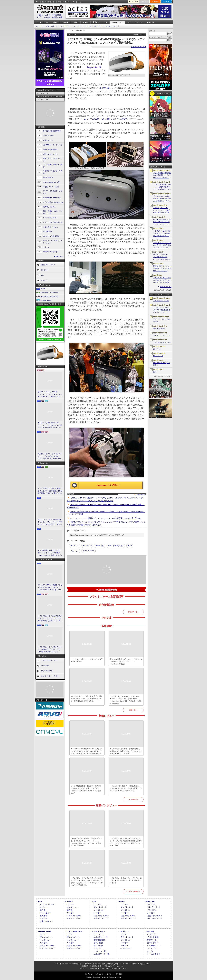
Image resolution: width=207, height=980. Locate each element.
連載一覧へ (59, 256)
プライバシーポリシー (49, 660)
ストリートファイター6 (162, 335)
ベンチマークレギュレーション (106, 26)
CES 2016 (88, 546)
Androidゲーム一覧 (101, 954)
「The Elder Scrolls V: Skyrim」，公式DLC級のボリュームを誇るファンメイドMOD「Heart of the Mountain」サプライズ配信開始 (162, 187)
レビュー (39, 26)
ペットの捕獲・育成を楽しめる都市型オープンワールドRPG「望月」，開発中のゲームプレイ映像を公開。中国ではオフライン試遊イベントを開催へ (162, 175)
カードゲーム (153, 943)
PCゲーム (44, 289)
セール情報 (98, 943)
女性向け (96, 22)
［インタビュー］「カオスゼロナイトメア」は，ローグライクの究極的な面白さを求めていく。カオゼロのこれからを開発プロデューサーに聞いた (50, 618)
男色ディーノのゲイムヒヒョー (53, 160)
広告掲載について (47, 671)
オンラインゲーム (47, 904)
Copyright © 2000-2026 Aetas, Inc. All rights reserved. (104, 977)
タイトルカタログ (74, 918)
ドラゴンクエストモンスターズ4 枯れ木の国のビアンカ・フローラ (162, 310)
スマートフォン (98, 931)
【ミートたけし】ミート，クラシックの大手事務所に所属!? (87, 660)
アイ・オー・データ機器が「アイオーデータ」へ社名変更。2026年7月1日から (105, 518)
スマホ (85, 22)
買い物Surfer (47, 232)
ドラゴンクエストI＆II (161, 301)
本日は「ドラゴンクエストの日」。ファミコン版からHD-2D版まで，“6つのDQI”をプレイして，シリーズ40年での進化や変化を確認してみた (50, 425)
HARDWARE (89, 551)
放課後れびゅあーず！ (51, 252)
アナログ (139, 22)
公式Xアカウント (48, 2)
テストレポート (51, 26)
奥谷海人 (117, 546)
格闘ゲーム (152, 940)
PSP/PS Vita (150, 901)
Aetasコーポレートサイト (50, 676)
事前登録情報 (99, 940)
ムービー (77, 26)
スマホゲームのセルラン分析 (53, 166)
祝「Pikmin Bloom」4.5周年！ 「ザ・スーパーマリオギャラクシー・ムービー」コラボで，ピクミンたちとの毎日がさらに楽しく (50, 394)
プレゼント (45, 270)
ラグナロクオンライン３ (162, 342)
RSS (37, 2)
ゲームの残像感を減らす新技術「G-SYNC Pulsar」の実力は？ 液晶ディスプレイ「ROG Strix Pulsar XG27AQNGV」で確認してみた (86, 790)
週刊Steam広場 (48, 177)
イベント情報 (153, 937)
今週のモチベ (48, 140)
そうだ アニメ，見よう (51, 187)
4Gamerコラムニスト (50, 218)
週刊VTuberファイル (50, 154)
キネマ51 (46, 247)
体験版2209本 (57, 17)
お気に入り (144, 1)
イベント (76, 546)
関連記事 (105, 88)
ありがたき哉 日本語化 (51, 236)
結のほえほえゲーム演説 (52, 198)
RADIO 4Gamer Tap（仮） (52, 182)
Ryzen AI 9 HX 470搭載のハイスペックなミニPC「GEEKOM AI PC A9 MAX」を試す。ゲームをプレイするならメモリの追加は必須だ (87, 751)
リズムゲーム (153, 948)
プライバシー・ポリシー (104, 974)
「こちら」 (116, 966)
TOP (39, 22)
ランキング (166, 1)
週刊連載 (43, 916)
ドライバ (87, 26)
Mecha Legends (158, 356)
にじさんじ (157, 349)
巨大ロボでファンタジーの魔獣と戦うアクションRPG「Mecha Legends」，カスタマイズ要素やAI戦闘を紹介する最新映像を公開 (162, 269)
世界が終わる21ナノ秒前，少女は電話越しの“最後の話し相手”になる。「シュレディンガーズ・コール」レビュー (126, 751)
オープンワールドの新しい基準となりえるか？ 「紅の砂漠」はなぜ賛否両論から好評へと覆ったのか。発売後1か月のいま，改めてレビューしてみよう (50, 491)
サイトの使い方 (64, 2)
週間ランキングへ (166, 287)
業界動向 (101, 546)
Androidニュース (100, 937)
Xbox (55, 22)
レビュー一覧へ (133, 800)
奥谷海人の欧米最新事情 (52, 131)
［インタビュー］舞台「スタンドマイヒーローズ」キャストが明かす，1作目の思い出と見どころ (126, 880)
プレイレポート (100, 907)
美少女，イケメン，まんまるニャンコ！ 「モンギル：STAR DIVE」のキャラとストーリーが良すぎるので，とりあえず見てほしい (50, 456)
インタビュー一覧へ (133, 892)
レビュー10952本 (44, 17)
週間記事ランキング (48, 265)
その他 (150, 951)
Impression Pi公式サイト (109, 485)
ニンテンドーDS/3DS (74, 931)
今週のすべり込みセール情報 (53, 172)
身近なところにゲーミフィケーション (53, 242)
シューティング (154, 946)
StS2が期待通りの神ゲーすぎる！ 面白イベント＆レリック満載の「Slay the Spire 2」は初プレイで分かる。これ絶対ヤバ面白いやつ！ (50, 553)
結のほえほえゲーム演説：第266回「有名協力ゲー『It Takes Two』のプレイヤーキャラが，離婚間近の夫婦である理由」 (86, 699)
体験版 (43, 910)
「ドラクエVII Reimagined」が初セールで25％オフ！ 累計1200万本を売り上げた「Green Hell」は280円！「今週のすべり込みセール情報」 (126, 700)
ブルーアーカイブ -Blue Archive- (162, 320)
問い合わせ (77, 2)
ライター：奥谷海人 (139, 47)
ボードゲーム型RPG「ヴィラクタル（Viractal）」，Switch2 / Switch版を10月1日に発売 (162, 257)
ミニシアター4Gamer (50, 227)
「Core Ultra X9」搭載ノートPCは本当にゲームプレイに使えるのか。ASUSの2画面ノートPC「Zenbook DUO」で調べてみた (126, 788)
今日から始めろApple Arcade (53, 202)
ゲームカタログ (154, 954)
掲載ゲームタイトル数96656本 (50, 15)
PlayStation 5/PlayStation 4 (49, 296)
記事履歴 (155, 1)
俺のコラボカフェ (49, 207)
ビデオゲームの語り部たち (53, 222)
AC (129, 22)
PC (47, 22)
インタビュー (66, 26)
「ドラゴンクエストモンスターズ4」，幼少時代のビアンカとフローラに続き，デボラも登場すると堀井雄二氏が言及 (162, 234)
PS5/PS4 (65, 22)
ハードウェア (117, 23)
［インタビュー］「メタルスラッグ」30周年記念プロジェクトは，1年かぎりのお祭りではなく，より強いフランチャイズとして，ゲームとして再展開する (50, 649)
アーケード (150, 931)
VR (106, 22)
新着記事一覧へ (133, 612)
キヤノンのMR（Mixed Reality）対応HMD (106, 119)
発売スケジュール (74, 916)
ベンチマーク (126, 948)
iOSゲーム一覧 (100, 951)
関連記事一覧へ (141, 495)
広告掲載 (119, 974)
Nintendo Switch (46, 300)
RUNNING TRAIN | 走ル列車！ (162, 364)
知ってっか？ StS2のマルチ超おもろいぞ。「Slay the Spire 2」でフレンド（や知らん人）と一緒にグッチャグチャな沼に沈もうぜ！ (50, 522)
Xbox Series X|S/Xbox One (49, 293)
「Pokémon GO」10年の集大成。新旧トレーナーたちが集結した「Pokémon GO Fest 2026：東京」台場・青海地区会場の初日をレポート (162, 199)
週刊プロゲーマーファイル (53, 145)
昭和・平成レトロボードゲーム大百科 (53, 212)
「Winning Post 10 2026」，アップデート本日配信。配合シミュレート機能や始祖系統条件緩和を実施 (162, 210)
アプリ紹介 (98, 946)
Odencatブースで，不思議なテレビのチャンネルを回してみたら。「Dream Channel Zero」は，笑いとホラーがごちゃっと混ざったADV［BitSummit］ (50, 587)
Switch (75, 22)
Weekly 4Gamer (48, 136)
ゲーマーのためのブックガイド (53, 192)
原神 (155, 372)
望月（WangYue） (160, 328)
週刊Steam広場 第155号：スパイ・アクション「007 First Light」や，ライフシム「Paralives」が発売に (126, 662)
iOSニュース (99, 934)
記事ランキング (46, 921)
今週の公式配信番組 (50, 150)
